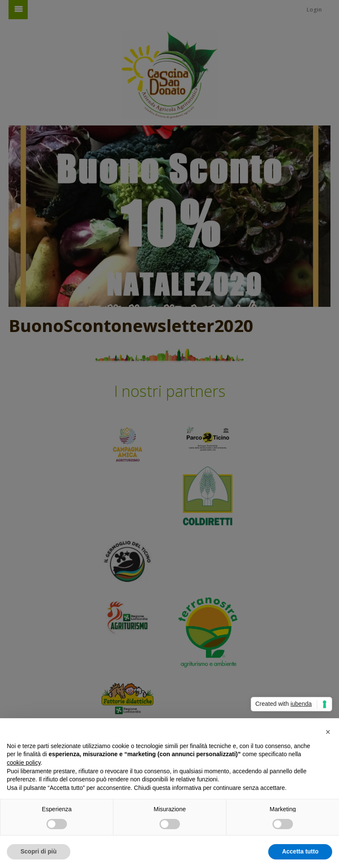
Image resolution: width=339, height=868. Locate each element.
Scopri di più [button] (39, 851)
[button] (328, 732)
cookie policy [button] (24, 763)
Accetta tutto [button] (300, 851)
